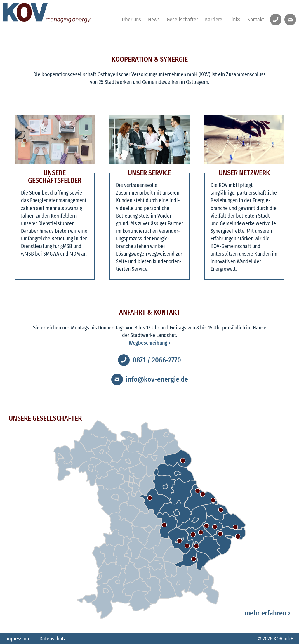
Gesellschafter (182, 20)
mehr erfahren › (267, 613)
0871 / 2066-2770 (157, 360)
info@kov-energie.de (157, 379)
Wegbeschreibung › (149, 343)
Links (235, 20)
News (154, 20)
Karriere (214, 20)
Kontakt (256, 20)
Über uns (131, 20)
